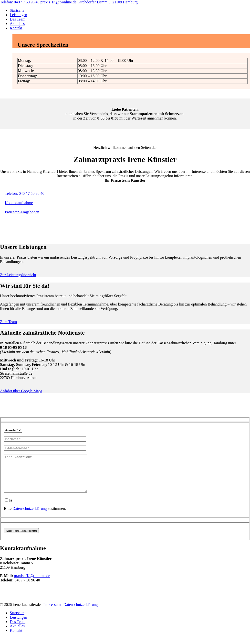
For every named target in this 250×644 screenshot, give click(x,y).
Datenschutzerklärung (30, 516)
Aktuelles (17, 24)
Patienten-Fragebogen (22, 212)
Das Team (18, 19)
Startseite (17, 10)
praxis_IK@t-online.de (59, 2)
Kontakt (16, 28)
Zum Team (8, 322)
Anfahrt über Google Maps (21, 391)
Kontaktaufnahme (19, 203)
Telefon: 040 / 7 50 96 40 (20, 2)
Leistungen (18, 15)
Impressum (52, 612)
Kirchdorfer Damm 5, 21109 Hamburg (108, 2)
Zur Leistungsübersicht (18, 275)
